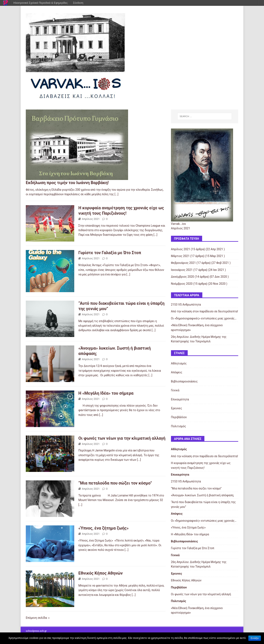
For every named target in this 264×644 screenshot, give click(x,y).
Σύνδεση (78, 3)
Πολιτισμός (179, 426)
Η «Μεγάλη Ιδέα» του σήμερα (106, 393)
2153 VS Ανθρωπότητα (186, 305)
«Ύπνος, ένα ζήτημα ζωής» (104, 528)
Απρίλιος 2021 (91, 219)
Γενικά (175, 390)
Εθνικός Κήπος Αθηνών (101, 573)
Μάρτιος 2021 (180, 256)
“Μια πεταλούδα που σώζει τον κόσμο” (115, 483)
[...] (116, 194)
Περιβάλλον (179, 417)
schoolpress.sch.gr (36, 631)
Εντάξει (255, 638)
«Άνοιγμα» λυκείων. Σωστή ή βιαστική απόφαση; (202, 495)
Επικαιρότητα (180, 399)
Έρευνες (177, 408)
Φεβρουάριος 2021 (183, 263)
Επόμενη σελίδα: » (38, 618)
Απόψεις (177, 372)
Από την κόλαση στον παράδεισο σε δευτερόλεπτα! (204, 311)
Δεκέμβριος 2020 (183, 277)
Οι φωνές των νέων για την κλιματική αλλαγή (122, 438)
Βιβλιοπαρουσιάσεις (184, 381)
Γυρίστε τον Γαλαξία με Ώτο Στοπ (110, 253)
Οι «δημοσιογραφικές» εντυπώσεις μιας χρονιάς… (204, 318)
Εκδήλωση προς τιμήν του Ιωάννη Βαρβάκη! (67, 183)
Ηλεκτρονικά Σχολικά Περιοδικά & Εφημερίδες (41, 3)
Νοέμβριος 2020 (182, 284)
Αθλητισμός (179, 363)
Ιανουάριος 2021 (182, 270)
